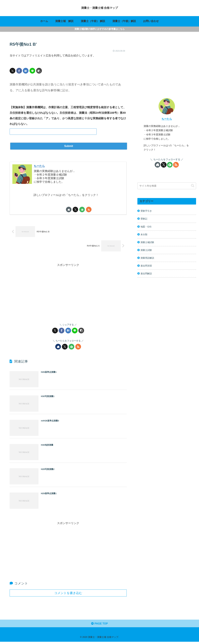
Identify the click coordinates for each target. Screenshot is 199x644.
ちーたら (40, 166)
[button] (39, 71)
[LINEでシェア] (32, 71)
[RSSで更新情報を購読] (89, 209)
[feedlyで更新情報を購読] (82, 209)
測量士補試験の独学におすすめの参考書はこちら (100, 29)
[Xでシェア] (12, 71)
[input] (167, 186)
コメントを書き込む (68, 594)
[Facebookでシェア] (19, 71)
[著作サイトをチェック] (69, 209)
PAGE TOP (99, 626)
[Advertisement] (68, 290)
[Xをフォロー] (75, 209)
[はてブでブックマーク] (26, 71)
